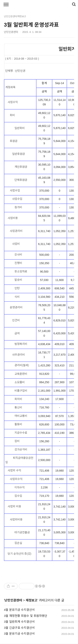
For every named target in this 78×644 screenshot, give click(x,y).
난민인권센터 (13, 600)
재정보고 (32, 600)
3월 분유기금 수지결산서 (19, 634)
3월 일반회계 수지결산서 (19, 622)
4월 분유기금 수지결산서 (19, 610)
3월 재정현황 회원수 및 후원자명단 (26, 616)
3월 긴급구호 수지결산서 (19, 628)
